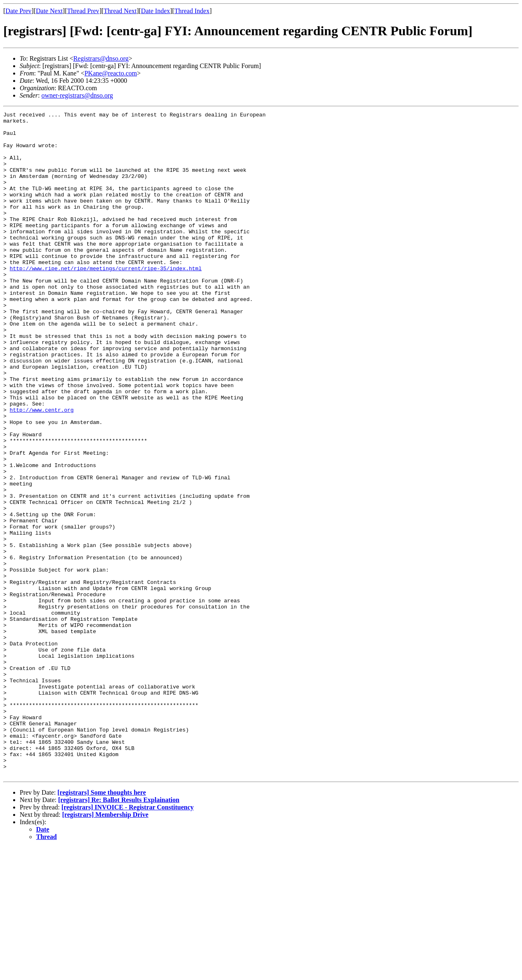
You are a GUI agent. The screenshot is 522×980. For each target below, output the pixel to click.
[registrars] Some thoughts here (102, 925)
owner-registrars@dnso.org (77, 95)
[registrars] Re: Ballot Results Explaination (119, 933)
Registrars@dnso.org (101, 58)
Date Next (49, 11)
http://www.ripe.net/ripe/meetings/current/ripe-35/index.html (106, 300)
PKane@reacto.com (111, 73)
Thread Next (120, 11)
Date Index (156, 11)
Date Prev (18, 11)
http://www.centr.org (42, 470)
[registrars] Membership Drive (105, 947)
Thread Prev (83, 11)
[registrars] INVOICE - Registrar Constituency (128, 940)
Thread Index (192, 11)
